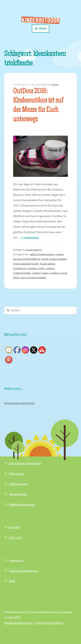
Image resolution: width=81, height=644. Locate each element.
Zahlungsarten (18, 484)
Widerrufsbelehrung (22, 504)
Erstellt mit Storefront (49, 623)
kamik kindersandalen (54, 259)
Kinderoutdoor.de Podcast (19, 403)
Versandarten (18, 494)
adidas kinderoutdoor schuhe (47, 254)
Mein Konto (17, 474)
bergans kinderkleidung (27, 259)
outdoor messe (40, 273)
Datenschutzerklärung (23, 571)
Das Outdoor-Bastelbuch (25, 463)
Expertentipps (34, 250)
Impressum (16, 560)
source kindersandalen (33, 278)
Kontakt (14, 527)
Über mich (16, 537)
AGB (12, 581)
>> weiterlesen (30, 237)
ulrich (55, 84)
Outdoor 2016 (36, 268)
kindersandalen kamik (26, 264)
